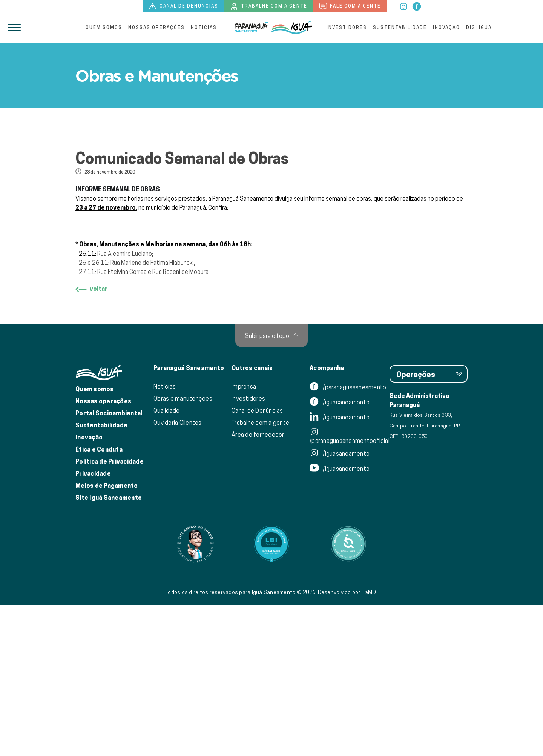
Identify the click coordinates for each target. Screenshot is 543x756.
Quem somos (104, 27)
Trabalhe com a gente (269, 6)
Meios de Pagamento (107, 637)
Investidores (347, 27)
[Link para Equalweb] (271, 695)
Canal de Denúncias (257, 561)
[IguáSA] (292, 28)
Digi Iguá (479, 27)
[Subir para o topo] (271, 487)
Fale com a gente (350, 6)
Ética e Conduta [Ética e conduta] (99, 600)
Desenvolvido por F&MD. (348, 743)
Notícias (204, 27)
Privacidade (93, 625)
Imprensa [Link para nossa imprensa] (244, 537)
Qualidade (166, 561)
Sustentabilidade (400, 27)
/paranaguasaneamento (348, 538)
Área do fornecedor (258, 585)
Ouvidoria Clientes (178, 573)
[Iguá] (252, 28)
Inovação (446, 27)
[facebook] (417, 6)
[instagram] (404, 6)
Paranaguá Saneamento (189, 519)
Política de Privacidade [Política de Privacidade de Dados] (110, 612)
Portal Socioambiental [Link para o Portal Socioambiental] (109, 564)
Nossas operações (156, 27)
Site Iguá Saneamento (109, 649)
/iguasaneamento (340, 553)
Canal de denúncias (184, 6)
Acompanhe (327, 519)
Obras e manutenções (183, 549)
